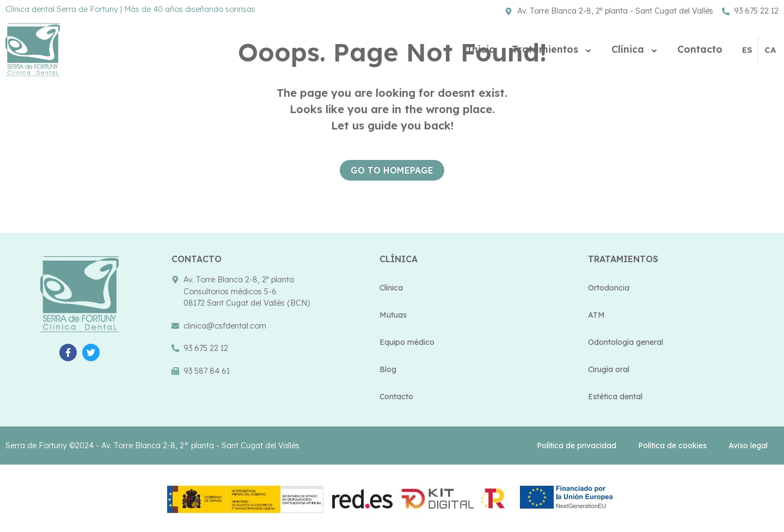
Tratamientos (553, 49)
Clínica (636, 49)
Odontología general (626, 342)
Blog (388, 369)
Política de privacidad (577, 446)
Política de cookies (672, 446)
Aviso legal (748, 446)
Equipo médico (407, 342)
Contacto (700, 49)
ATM (596, 315)
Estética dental (615, 397)
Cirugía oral (609, 369)
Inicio (481, 49)
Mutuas (393, 315)
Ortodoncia (609, 288)
